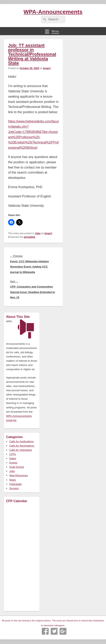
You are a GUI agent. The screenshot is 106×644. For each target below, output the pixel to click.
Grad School (17, 467)
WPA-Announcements (53, 12)
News (13, 480)
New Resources (19, 475)
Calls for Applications (22, 441)
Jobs (38, 233)
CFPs (13, 454)
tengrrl (47, 68)
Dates (13, 458)
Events (13, 463)
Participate (15, 484)
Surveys (14, 488)
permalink (29, 237)
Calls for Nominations (22, 446)
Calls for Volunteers (21, 450)
